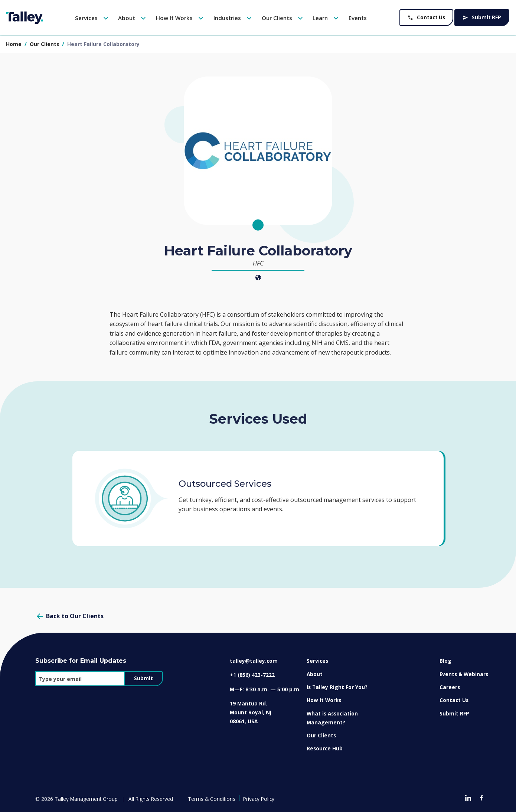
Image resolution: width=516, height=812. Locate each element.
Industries (233, 18)
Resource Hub (325, 748)
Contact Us (426, 17)
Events (358, 18)
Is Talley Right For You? (337, 687)
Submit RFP (482, 17)
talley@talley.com (254, 661)
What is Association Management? (332, 718)
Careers (450, 687)
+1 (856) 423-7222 (252, 675)
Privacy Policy (259, 799)
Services (93, 18)
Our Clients (283, 18)
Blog (445, 661)
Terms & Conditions (212, 799)
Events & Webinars (464, 674)
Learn (326, 18)
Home (14, 44)
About (133, 18)
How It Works (181, 18)
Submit (143, 678)
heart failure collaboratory (103, 44)
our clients (45, 44)
